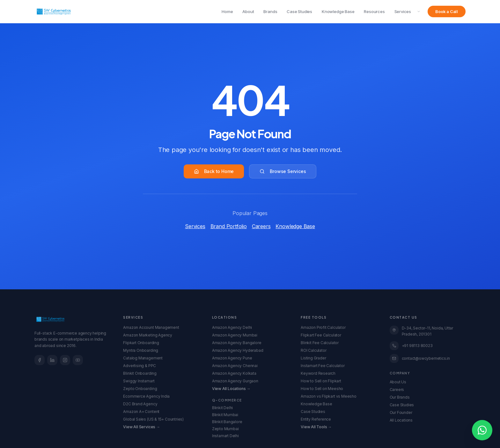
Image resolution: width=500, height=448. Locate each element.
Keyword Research (318, 373)
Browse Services (283, 171)
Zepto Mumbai (225, 429)
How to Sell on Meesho (322, 389)
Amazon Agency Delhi (232, 327)
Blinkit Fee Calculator (320, 343)
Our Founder (401, 412)
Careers (261, 226)
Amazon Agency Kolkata (234, 373)
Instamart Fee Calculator (323, 366)
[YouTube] (78, 360)
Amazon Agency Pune (232, 358)
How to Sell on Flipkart (321, 381)
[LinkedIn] (52, 360)
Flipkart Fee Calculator (321, 335)
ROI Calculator (313, 350)
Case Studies (299, 11)
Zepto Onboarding (140, 389)
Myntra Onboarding (141, 350)
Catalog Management (143, 358)
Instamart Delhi (225, 436)
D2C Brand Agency (140, 404)
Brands (270, 11)
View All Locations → (231, 389)
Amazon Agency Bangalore (237, 343)
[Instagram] (65, 360)
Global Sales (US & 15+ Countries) (153, 419)
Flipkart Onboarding (141, 343)
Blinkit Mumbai (225, 415)
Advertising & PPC (140, 366)
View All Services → (141, 427)
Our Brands (400, 397)
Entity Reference (316, 419)
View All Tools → (316, 427)
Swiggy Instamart (139, 381)
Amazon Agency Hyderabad (238, 350)
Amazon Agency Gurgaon (235, 381)
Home (227, 11)
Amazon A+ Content (141, 412)
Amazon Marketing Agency (148, 335)
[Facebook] (40, 360)
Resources (374, 11)
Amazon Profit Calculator (323, 327)
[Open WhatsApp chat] (482, 430)
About (248, 11)
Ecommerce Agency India (146, 396)
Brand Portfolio (229, 226)
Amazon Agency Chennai (235, 366)
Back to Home (214, 171)
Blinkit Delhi (223, 408)
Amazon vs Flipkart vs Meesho (329, 396)
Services (403, 11)
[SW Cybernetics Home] (54, 11)
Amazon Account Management (151, 327)
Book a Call (447, 11)
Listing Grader (313, 358)
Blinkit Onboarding (140, 373)
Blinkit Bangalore (227, 422)
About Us (398, 382)
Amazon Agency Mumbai (235, 335)
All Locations (401, 420)
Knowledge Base (338, 11)
